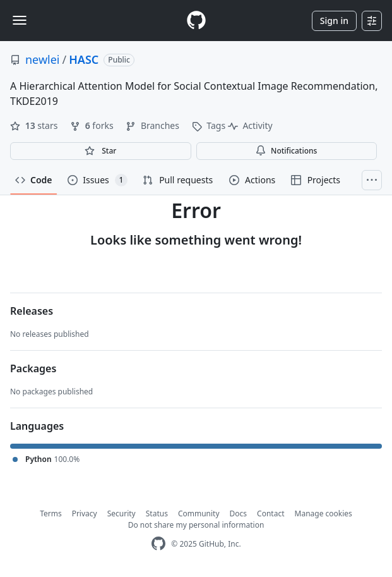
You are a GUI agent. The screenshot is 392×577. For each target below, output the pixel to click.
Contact (270, 513)
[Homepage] (196, 21)
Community (199, 513)
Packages (33, 368)
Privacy (85, 513)
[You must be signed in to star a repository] (101, 151)
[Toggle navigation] (20, 20)
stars (35, 125)
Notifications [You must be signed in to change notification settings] (286, 151)
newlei (43, 59)
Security (122, 513)
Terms (51, 513)
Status (157, 513)
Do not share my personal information (196, 525)
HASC (84, 59)
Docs (239, 513)
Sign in (334, 21)
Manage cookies (324, 513)
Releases (32, 311)
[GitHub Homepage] (158, 544)
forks (93, 125)
